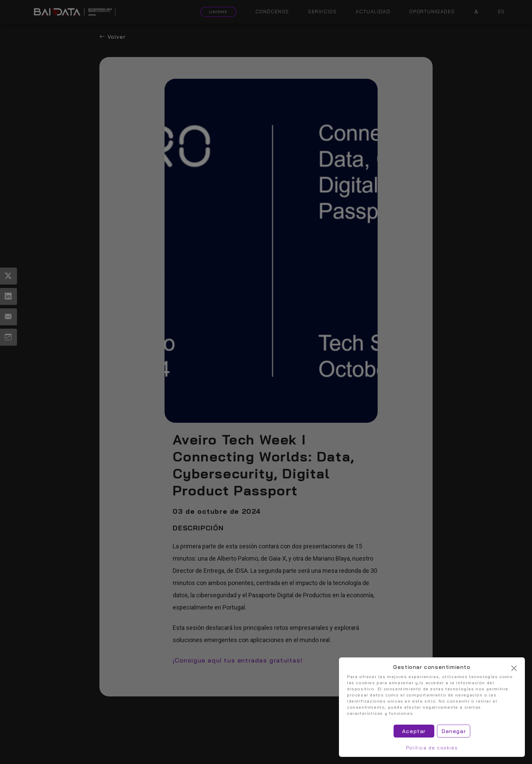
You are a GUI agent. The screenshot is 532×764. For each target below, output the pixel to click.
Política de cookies (432, 748)
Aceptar (414, 731)
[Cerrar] (514, 668)
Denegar (454, 731)
